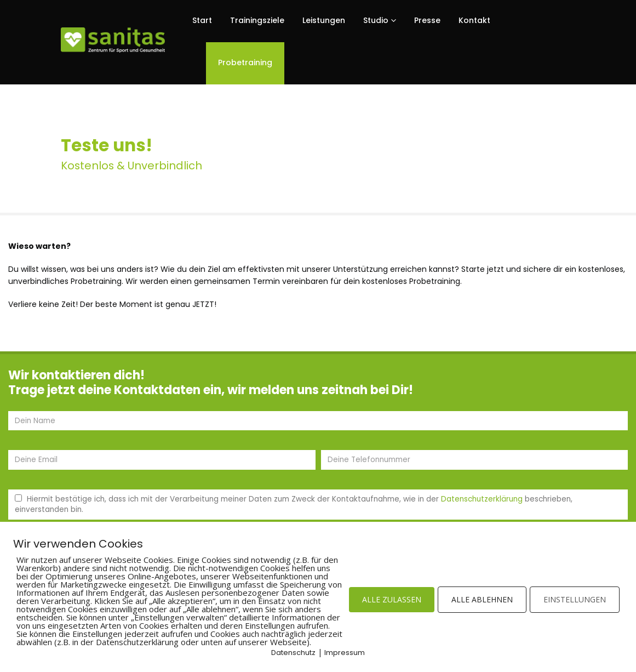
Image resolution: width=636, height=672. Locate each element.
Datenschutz (293, 653)
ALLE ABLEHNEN (482, 599)
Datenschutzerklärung (482, 499)
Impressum (345, 653)
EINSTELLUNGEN (575, 599)
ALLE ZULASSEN (392, 599)
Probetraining (245, 62)
